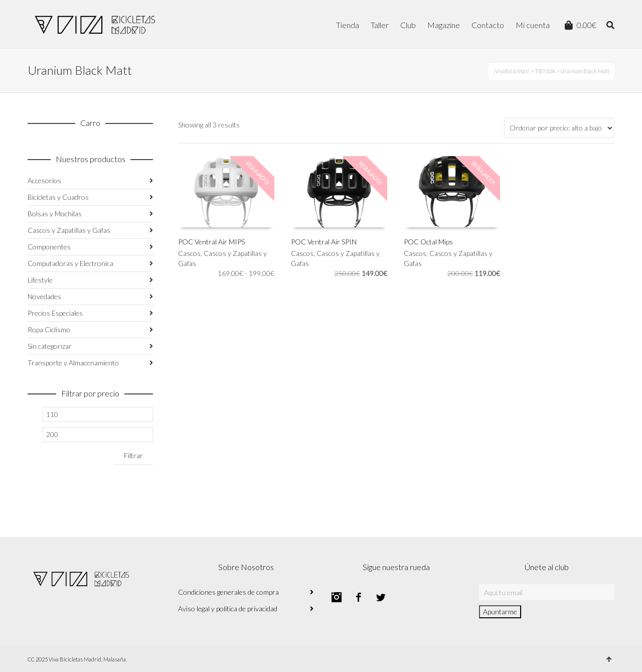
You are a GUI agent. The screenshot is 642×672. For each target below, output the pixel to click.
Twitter (381, 597)
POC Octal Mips (428, 242)
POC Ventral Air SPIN (324, 242)
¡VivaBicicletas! (512, 71)
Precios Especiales (55, 313)
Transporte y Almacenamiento (73, 363)
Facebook (359, 597)
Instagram (337, 597)
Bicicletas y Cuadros (58, 197)
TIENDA (545, 71)
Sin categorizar (50, 346)
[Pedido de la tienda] (559, 128)
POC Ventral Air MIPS (211, 242)
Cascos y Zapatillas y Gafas (69, 230)
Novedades (44, 296)
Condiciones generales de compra (228, 592)
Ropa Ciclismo (49, 329)
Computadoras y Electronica (70, 263)
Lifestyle (40, 280)
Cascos (189, 253)
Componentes (49, 247)
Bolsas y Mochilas (55, 214)
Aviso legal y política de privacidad (228, 609)
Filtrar (133, 455)
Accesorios (44, 180)
